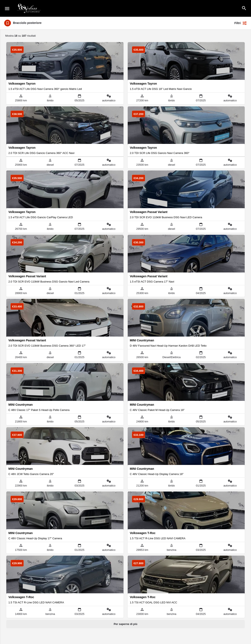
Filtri (241, 23)
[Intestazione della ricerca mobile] (244, 8)
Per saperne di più (125, 624)
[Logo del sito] (29, 8)
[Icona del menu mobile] (7, 8)
